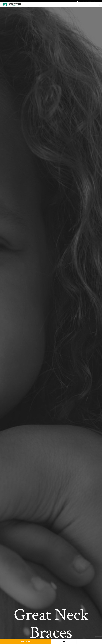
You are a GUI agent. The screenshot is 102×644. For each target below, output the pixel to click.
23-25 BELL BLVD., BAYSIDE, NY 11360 (89, 1)
